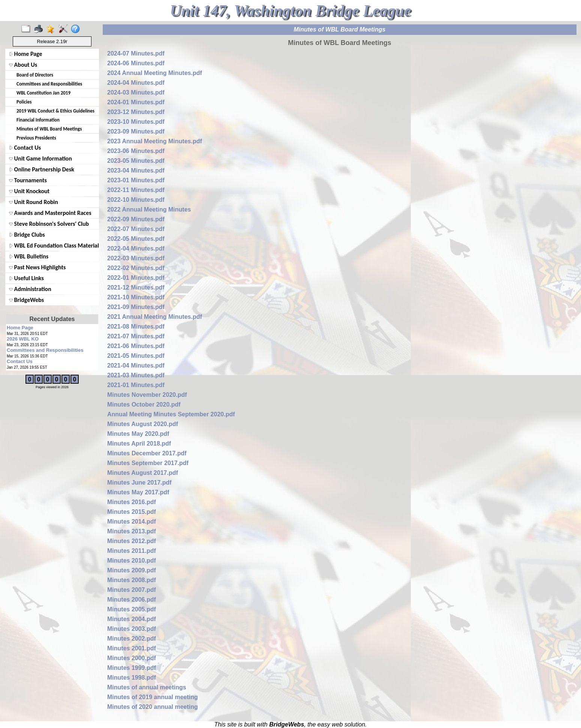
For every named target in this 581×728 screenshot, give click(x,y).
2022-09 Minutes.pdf (136, 219)
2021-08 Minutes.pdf (136, 326)
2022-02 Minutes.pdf (136, 268)
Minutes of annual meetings (147, 687)
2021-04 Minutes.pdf (136, 366)
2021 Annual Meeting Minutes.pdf (155, 317)
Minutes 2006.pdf (132, 600)
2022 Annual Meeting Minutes (149, 209)
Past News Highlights (37, 267)
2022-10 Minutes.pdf (136, 200)
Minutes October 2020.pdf (144, 405)
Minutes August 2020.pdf (143, 424)
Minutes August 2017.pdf (143, 473)
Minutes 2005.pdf (132, 609)
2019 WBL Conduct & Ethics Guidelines (55, 111)
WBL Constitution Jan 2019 (43, 93)
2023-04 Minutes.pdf (136, 170)
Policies (24, 102)
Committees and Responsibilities (49, 84)
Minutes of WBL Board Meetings (49, 129)
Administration (30, 289)
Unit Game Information (40, 158)
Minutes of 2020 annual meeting (153, 707)
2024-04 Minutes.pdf (136, 83)
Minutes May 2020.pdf (138, 434)
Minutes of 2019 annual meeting (153, 697)
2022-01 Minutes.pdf (136, 278)
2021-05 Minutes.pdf (136, 356)
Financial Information (38, 120)
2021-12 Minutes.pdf (136, 287)
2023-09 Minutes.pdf (136, 131)
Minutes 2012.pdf (132, 541)
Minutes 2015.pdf (132, 512)
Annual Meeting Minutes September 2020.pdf (171, 414)
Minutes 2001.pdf (132, 648)
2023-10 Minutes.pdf (136, 122)
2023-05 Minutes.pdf (136, 161)
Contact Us (25, 148)
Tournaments (28, 180)
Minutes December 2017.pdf (147, 453)
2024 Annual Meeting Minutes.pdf (155, 73)
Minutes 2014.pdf (132, 522)
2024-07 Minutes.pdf (136, 53)
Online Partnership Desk (42, 169)
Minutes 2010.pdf (132, 561)
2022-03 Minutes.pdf (136, 258)
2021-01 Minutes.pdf (136, 385)
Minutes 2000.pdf (132, 658)
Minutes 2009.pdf (132, 570)
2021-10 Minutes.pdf (136, 297)
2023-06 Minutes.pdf (136, 151)
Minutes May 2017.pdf (138, 492)
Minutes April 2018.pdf (139, 444)
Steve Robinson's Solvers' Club (49, 224)
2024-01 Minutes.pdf (136, 102)
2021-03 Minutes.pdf (136, 375)
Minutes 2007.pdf (132, 590)
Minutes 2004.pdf (132, 619)
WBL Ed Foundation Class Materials (53, 245)
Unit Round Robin (34, 202)
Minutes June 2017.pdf (139, 483)
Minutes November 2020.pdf (147, 395)
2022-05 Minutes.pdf (136, 239)
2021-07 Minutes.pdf (136, 336)
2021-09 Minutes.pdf (136, 307)
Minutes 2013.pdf (132, 531)
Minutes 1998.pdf (132, 678)
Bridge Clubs (27, 235)
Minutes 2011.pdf (132, 551)
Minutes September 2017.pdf (148, 463)
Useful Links (26, 278)
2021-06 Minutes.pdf (136, 346)
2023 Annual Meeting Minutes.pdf (155, 141)
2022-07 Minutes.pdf (136, 229)
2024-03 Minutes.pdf (136, 92)
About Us (23, 65)
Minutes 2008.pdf (132, 580)
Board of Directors (35, 75)
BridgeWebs (26, 300)
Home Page (26, 54)
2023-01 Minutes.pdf (136, 180)
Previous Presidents (36, 138)
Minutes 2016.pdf (132, 502)
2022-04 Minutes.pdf (136, 248)
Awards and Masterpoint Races (50, 213)
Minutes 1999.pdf (132, 668)
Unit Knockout (29, 191)
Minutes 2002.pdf (132, 639)
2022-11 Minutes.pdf (136, 190)
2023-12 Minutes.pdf (136, 112)
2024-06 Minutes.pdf (136, 63)
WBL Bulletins (29, 256)
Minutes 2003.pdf (132, 629)
